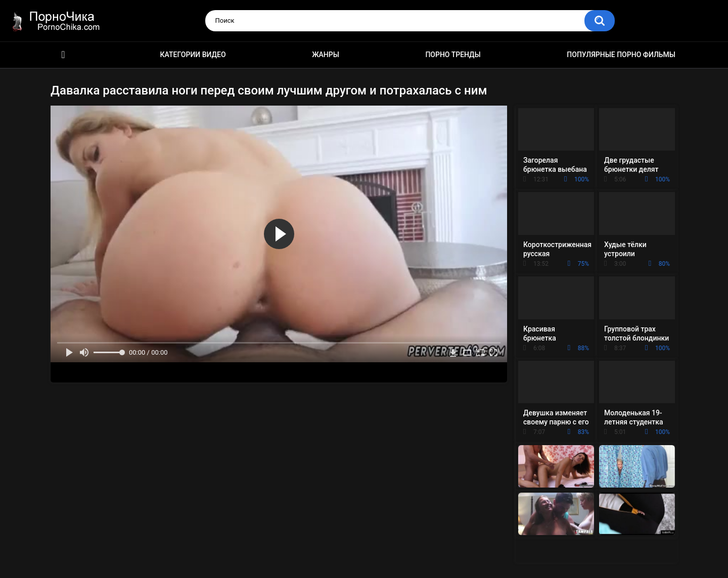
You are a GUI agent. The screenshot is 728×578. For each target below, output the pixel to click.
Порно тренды (453, 55)
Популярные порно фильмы (621, 55)
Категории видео (193, 55)
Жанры (326, 55)
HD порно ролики (63, 55)
